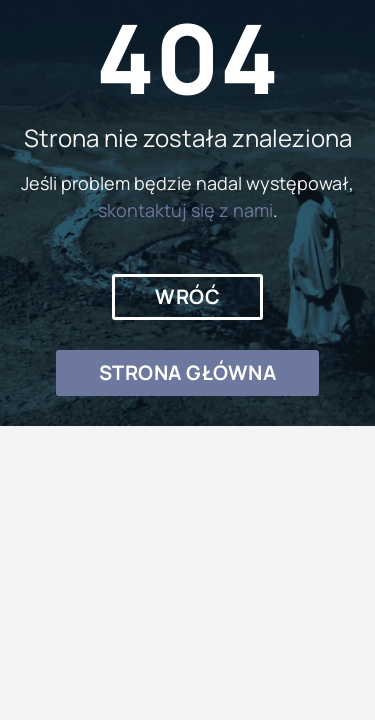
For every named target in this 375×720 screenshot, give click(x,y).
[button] (187, 297)
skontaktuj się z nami (185, 210)
